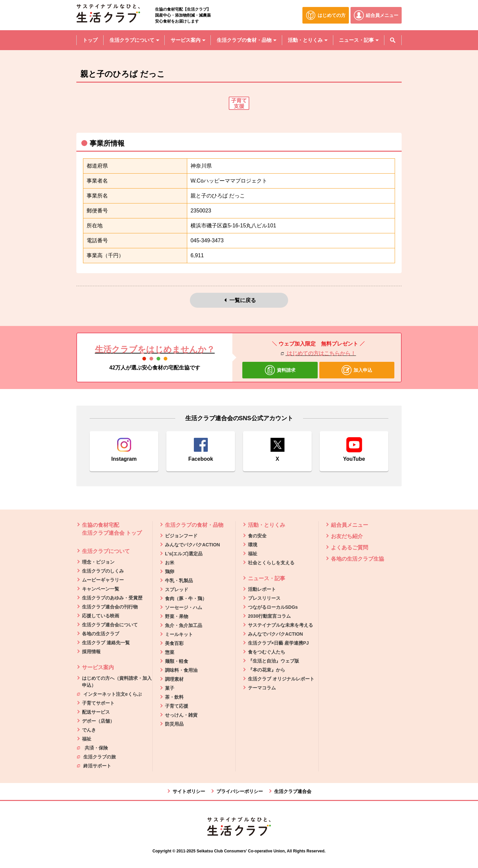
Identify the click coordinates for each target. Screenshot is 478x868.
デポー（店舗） (98, 721)
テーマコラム (262, 688)
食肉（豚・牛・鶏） (186, 598)
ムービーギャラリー (103, 580)
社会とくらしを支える (271, 563)
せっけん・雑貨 (181, 715)
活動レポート (262, 589)
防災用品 (174, 724)
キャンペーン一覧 (101, 589)
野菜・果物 (177, 616)
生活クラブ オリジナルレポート (281, 679)
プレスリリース (264, 598)
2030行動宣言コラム (269, 616)
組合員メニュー (350, 525)
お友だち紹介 (347, 536)
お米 (170, 563)
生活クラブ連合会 (293, 791)
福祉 (87, 739)
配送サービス (96, 712)
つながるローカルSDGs (273, 607)
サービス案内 (98, 667)
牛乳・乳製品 (179, 581)
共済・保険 (92, 748)
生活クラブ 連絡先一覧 (106, 643)
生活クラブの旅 (96, 756)
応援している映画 (101, 616)
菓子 (170, 688)
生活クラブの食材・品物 (194, 525)
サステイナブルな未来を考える (280, 625)
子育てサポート (98, 703)
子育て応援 (177, 706)
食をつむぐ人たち (267, 652)
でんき (89, 730)
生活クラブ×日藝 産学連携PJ (278, 643)
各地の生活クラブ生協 (358, 559)
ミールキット (179, 634)
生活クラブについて (106, 551)
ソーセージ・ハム (184, 607)
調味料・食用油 (181, 670)
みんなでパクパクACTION (193, 545)
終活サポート (94, 765)
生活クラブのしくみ (103, 571)
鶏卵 (170, 572)
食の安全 (257, 536)
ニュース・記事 (267, 578)
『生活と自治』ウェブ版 (274, 661)
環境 (253, 545)
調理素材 (174, 679)
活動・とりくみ (267, 525)
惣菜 (170, 652)
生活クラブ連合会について (110, 625)
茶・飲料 (174, 697)
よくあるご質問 (350, 548)
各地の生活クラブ (101, 634)
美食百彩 (174, 643)
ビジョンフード (181, 536)
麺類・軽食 (177, 661)
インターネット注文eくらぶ (109, 694)
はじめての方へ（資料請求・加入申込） (117, 682)
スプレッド (177, 590)
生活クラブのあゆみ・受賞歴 (112, 598)
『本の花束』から (267, 670)
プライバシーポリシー (240, 791)
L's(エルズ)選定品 (184, 554)
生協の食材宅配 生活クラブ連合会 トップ (112, 529)
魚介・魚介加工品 (184, 625)
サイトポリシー (189, 791)
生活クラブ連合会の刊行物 (110, 607)
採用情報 (91, 652)
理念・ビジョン (98, 562)
